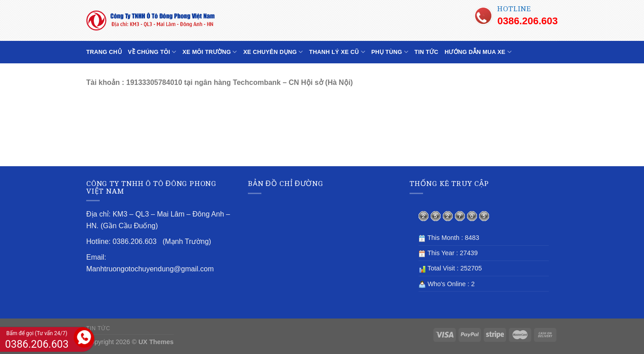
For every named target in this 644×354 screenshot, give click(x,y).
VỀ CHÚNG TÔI (152, 52)
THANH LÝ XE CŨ (337, 52)
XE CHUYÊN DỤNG (273, 52)
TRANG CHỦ (104, 52)
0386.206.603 (527, 21)
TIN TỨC (426, 52)
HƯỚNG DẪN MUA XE (478, 52)
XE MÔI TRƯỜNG (210, 52)
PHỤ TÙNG (390, 52)
